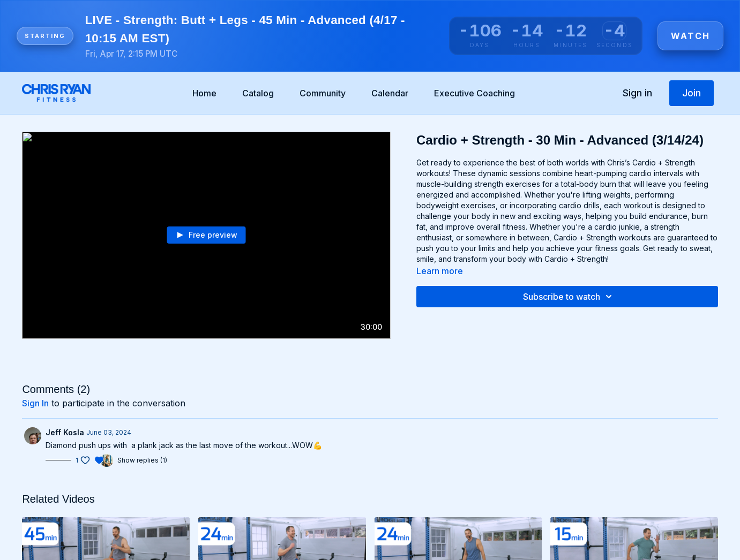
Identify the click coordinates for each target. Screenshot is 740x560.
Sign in (637, 93)
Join (692, 93)
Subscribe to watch (569, 297)
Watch (690, 36)
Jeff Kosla (65, 432)
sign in (35, 403)
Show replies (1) (142, 460)
